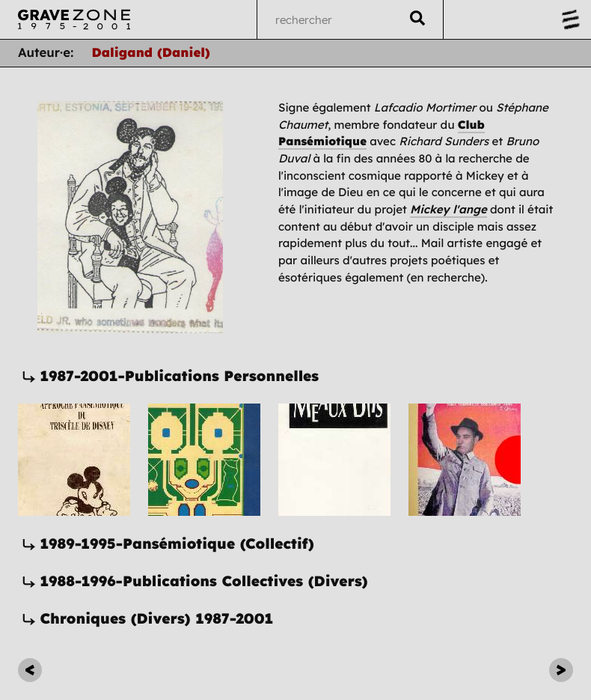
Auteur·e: (46, 53)
